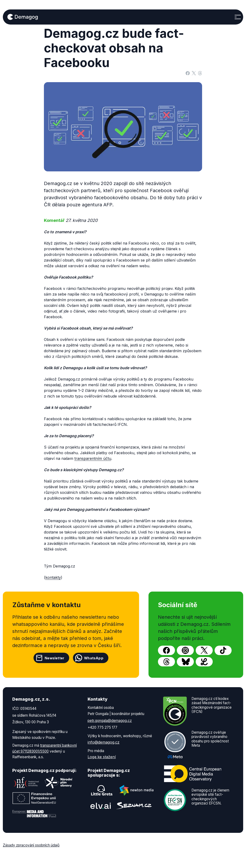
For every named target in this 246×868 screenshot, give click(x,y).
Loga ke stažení (102, 757)
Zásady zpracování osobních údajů (31, 845)
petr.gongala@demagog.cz (110, 721)
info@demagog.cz (104, 742)
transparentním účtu (93, 458)
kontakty (53, 577)
